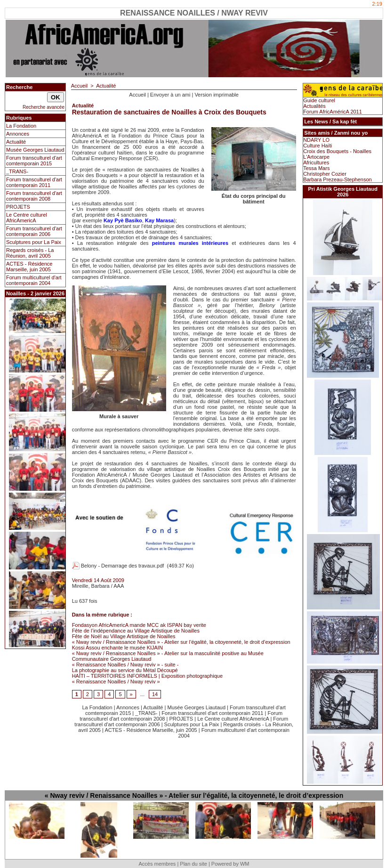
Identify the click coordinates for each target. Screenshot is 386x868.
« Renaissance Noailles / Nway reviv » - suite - (125, 665)
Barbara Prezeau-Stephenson (338, 179)
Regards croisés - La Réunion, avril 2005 (30, 253)
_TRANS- (17, 171)
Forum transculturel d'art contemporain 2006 (34, 231)
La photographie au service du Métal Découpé (125, 670)
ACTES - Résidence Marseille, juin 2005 (29, 267)
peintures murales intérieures (190, 243)
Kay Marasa (159, 220)
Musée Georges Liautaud (35, 150)
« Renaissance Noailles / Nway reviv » (116, 681)
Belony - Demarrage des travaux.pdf (123, 566)
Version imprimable (217, 95)
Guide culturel (319, 100)
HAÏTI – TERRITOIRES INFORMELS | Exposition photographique (147, 676)
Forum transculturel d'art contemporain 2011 (34, 182)
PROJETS (18, 207)
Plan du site (193, 864)
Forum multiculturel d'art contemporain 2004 (34, 280)
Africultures (316, 162)
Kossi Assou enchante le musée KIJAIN (117, 648)
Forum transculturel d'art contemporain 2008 (34, 196)
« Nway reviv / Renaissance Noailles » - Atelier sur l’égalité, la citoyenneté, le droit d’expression (181, 642)
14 (155, 694)
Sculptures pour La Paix (34, 242)
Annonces (18, 134)
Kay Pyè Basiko (123, 220)
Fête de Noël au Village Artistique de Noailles (124, 636)
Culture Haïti (318, 146)
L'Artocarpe (316, 157)
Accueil (79, 86)
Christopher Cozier (325, 174)
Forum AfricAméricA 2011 (333, 112)
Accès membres (157, 864)
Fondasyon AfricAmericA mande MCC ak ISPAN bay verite (139, 625)
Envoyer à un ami (170, 95)
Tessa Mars (316, 168)
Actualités (314, 106)
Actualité (16, 142)
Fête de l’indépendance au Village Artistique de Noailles (136, 631)
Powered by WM (230, 864)
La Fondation (21, 126)
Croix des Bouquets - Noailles (337, 151)
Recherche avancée (44, 107)
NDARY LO (316, 140)
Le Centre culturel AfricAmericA (27, 218)
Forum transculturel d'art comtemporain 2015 (34, 161)
